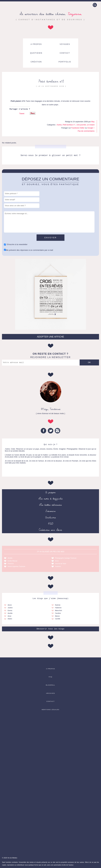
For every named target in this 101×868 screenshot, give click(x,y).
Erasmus (51, 511)
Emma (10, 610)
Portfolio (65, 62)
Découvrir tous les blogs (51, 629)
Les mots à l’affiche (51, 499)
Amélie (10, 558)
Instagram (58, 431)
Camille (58, 619)
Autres (59, 125)
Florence (11, 564)
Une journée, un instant (86, 125)
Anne (57, 561)
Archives (51, 517)
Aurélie (10, 613)
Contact (65, 53)
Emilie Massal (12, 561)
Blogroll (50, 685)
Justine (10, 608)
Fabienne (58, 608)
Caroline (58, 613)
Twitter (82, 128)
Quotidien (36, 53)
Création (36, 62)
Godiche (58, 566)
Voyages (65, 44)
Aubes (10, 619)
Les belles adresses (50, 505)
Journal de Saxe (61, 564)
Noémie (58, 605)
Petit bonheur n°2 (51, 81)
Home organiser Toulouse (16, 566)
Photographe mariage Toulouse (66, 558)
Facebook (75, 128)
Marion (57, 616)
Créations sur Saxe (50, 530)
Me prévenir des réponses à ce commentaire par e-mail (29, 250)
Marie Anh (59, 610)
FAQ (50, 524)
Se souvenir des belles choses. (51, 14)
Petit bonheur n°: (69, 125)
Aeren (10, 605)
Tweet (22, 113)
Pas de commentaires (86, 131)
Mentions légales (51, 710)
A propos (36, 44)
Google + (91, 128)
